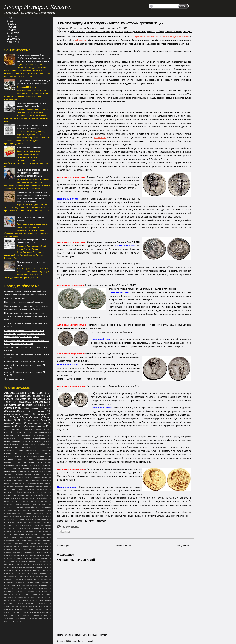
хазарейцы (28, 609)
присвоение (46, 465)
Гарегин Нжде (20, 498)
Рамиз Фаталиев (41, 519)
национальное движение (39, 576)
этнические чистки (33, 618)
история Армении (19, 567)
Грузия (44, 420)
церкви (45, 471)
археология (44, 546)
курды (45, 570)
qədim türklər (11, 480)
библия (46, 549)
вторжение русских (44, 555)
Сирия (9, 525)
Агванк (46, 480)
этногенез (8, 474)
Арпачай (18, 447)
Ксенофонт (20, 453)
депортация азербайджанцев (37, 561)
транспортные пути (11, 606)
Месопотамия (27, 513)
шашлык (27, 615)
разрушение (31, 591)
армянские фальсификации (100, 32)
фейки (6, 609)
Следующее (63, 546)
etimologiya (28, 477)
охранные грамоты (41, 582)
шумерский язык (41, 615)
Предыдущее (183, 546)
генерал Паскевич (13, 558)
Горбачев (45, 498)
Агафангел (36, 480)
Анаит (48, 483)
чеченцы (33, 612)
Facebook (76, 521)
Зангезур (19, 504)
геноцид (26, 558)
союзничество (46, 600)
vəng (27, 480)
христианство (32, 471)
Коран (27, 510)
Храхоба (47, 531)
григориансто (10, 465)
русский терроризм (36, 426)
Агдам (6, 483)
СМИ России (34, 522)
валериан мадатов (20, 555)
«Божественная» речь (14, 379)
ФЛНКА (18, 528)
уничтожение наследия (40, 606)
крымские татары (11, 570)
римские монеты (173, 32)
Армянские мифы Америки (29, 147)
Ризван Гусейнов (155, 32)
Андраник (18, 486)
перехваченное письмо (27, 585)
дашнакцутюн (10, 438)
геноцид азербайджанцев (41, 558)
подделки (16, 588)
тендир (45, 468)
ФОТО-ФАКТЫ (13, 42)
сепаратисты (21, 600)
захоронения (43, 564)
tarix (21, 480)
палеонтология (10, 585)
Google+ (102, 521)
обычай (29, 579)
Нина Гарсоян (39, 516)
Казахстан (47, 507)
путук (20, 591)
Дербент (44, 447)
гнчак (19, 462)
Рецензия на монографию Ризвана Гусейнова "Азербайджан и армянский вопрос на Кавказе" (32, 173)
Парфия (21, 519)
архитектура (9, 549)
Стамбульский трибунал (42, 525)
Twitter (90, 521)
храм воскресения (41, 609)
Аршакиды (44, 489)
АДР (46, 441)
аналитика (8, 540)
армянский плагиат (28, 546)
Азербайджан (14, 393)
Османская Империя (21, 405)
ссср (46, 429)
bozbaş (19, 477)
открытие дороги (24, 582)
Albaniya (19, 474)
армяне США (20, 540)
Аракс (46, 486)
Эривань (23, 537)
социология (33, 600)
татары (31, 603)
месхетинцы (21, 573)
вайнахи (7, 555)
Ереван (16, 429)
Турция (42, 405)
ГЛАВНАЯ (11, 18)
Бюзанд (43, 492)
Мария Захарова (13, 513)
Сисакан (18, 525)
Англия (9, 486)
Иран (49, 504)
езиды (34, 564)
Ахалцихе (8, 492)
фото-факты (16, 609)
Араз (39, 486)
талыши (20, 603)
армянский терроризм (32, 396)
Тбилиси (30, 432)
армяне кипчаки (34, 540)
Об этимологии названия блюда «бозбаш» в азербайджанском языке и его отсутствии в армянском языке (33, 58)
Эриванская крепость (21, 456)
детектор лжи (24, 465)
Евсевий (44, 501)
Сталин (27, 525)
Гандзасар (8, 498)
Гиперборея (33, 498)
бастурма (36, 549)
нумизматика (139, 32)
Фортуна (188, 32)
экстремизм (8, 618)
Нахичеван (27, 516)
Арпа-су (7, 447)
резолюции (43, 591)
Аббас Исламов (78, 32)
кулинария (25, 570)
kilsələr (38, 477)
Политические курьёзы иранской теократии (24, 302)
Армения (25, 399)
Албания (31, 483)
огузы (37, 579)
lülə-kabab (47, 477)
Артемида (32, 489)
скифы (38, 429)
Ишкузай (29, 507)
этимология (20, 618)
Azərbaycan (36, 441)
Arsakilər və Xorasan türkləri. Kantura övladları (24, 361)
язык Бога (8, 621)
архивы (29, 459)
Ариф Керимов (18, 489)
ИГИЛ (27, 504)
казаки (30, 567)
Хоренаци (38, 531)
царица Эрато (21, 612)
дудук (35, 465)
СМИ (25, 522)
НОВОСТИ (12, 27)
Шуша (14, 537)
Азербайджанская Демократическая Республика (25, 444)
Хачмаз (9, 531)
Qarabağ (10, 477)
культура (42, 411)
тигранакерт (43, 603)
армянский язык (15, 459)
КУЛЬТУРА (12, 36)
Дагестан (34, 501)
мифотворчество (10, 576)
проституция (9, 591)
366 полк (25, 441)
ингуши (7, 567)
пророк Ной (43, 588)
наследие (23, 576)
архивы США (27, 411)
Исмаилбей (19, 507)
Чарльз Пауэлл (33, 534)
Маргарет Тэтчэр (44, 510)
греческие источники (37, 462)
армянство (9, 426)
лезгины (7, 573)
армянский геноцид (37, 423)
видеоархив (42, 459)
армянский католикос (40, 543)
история (119, 32)
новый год (8, 579)
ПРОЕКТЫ (12, 24)
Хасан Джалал (45, 528)
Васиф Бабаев (26, 495)
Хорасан (28, 531)
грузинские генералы (15, 561)
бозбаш (7, 552)
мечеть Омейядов (39, 573)
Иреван (36, 417)
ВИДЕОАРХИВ (14, 39)
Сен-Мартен (46, 522)
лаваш (21, 426)
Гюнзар (7, 501)
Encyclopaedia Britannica (42, 474)
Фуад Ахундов (34, 453)
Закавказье (8, 504)
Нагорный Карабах (12, 432)
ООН (49, 516)
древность (18, 564)
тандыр (36, 468)
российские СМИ (30, 594)
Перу (29, 519)
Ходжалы (43, 432)
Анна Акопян (29, 486)
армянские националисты (33, 435)
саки (27, 468)
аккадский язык (42, 537)
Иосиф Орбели (38, 504)
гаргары (7, 462)
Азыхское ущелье (18, 483)
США (20, 420)
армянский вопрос (13, 423)
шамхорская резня (11, 615)
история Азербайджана (34, 438)
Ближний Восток (21, 417)
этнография (11, 408)
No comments (70, 527)
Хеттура (18, 531)
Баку (6, 417)
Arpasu (27, 474)
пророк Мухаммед (15, 468)
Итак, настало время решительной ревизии (24, 313)
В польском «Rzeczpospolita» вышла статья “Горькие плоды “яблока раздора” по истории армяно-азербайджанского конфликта (25, 334)
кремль (46, 567)
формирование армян (13, 471)
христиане (8, 612)
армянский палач (11, 546)
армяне (12, 411)
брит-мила (28, 552)
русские (41, 597)
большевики (17, 552)
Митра (128, 32)
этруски (45, 618)
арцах (18, 549)
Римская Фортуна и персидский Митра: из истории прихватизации (111, 23)
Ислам (9, 507)
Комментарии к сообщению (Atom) (91, 635)
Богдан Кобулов (30, 492)
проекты (31, 420)
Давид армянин (20, 501)
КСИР (38, 507)
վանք (16, 621)
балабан (27, 549)
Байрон (18, 492)
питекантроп (43, 585)
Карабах (47, 408)
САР (18, 522)
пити (6, 588)
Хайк (35, 528)
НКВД (6, 516)
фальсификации (11, 441)
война (32, 555)
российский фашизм (26, 597)
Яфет (31, 537)
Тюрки (8, 402)
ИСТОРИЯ (12, 30)
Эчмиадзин (9, 435)
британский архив (42, 552)
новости (9, 399)
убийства (25, 606)
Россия (8, 396)
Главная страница (123, 546)
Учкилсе (10, 528)
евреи (27, 564)
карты (38, 567)
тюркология (42, 414)
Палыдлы (11, 519)
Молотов (45, 513)
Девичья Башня (31, 447)
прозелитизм (29, 588)
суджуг (10, 603)
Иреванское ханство (28, 450)
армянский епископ (22, 543)
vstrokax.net (81, 40)
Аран (6, 489)
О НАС (10, 21)
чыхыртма (44, 612)
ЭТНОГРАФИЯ (14, 33)
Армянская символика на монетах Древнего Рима (162, 37)
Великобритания (42, 495)
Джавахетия (9, 450)
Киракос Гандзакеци (14, 510)
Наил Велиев (16, 516)
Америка (40, 483)
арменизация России (42, 456)
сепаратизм (27, 429)
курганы (36, 570)
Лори (33, 510)
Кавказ (41, 399)
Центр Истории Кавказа (38, 7)
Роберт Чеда (9, 522)
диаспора (8, 564)
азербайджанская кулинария (18, 414)
